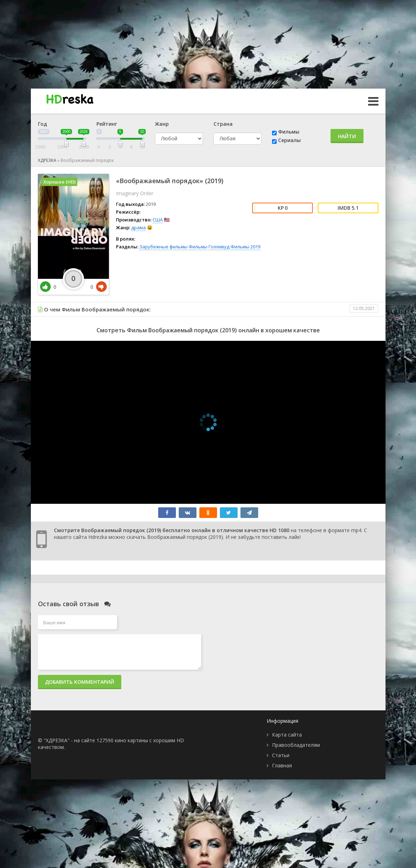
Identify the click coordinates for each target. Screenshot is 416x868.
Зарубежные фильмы (163, 247)
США (158, 220)
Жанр (162, 124)
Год (43, 124)
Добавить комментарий (80, 682)
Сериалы (289, 140)
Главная (282, 765)
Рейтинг (107, 124)
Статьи (281, 755)
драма (138, 227)
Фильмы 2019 (245, 247)
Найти (347, 136)
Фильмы (289, 132)
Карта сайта (287, 735)
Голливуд (219, 247)
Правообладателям (296, 745)
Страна (223, 124)
